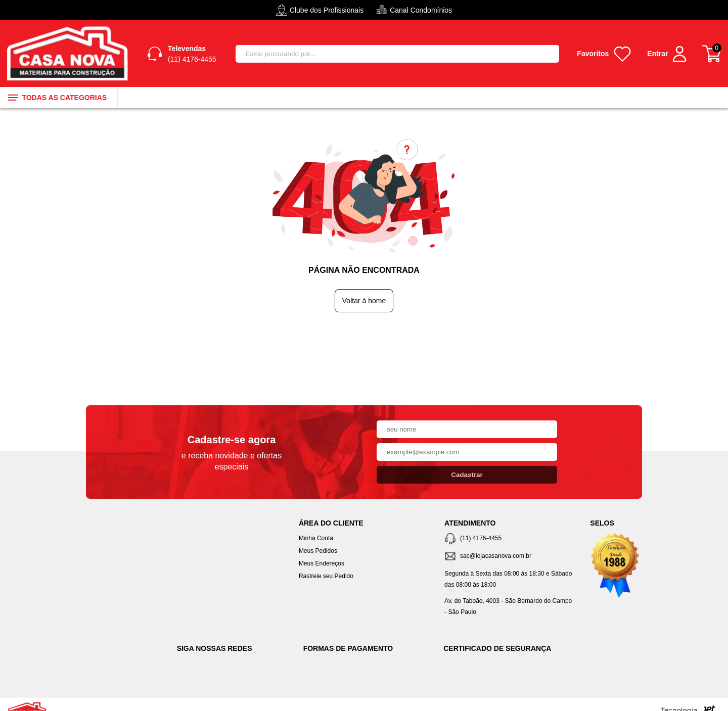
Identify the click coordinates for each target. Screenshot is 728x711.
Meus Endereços (322, 563)
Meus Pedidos (318, 551)
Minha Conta (316, 538)
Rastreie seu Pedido (326, 576)
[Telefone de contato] (510, 539)
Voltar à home (364, 301)
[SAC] (510, 557)
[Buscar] (547, 54)
